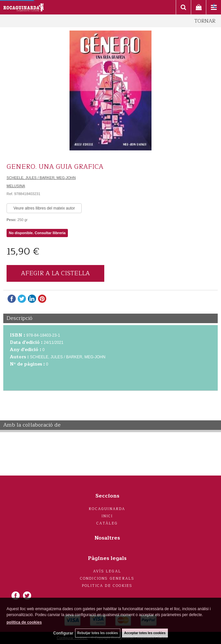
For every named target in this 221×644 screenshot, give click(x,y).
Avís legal (107, 571)
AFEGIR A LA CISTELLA (55, 273)
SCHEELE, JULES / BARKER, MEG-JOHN (41, 178)
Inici (107, 516)
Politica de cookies (107, 586)
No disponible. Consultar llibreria (37, 233)
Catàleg (107, 523)
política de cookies (24, 622)
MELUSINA (16, 186)
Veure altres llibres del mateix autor (44, 208)
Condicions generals (107, 578)
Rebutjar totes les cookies (98, 633)
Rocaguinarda (107, 509)
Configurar (63, 633)
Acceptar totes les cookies (145, 633)
